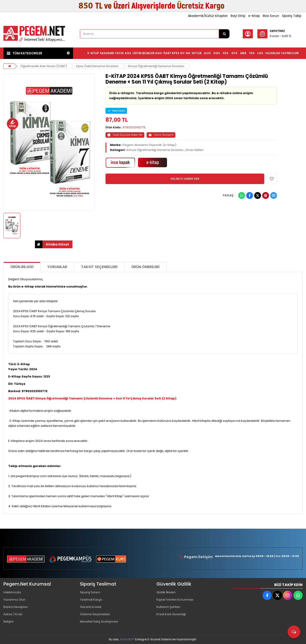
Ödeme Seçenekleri (95, 614)
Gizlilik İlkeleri (166, 592)
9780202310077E (134, 127)
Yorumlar (57, 267)
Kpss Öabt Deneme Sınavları (97, 66)
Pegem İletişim (198, 557)
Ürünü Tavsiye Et (161, 135)
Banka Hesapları (16, 607)
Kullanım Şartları (168, 607)
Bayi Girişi (238, 16)
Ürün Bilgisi (22, 267)
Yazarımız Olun (14, 600)
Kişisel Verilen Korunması (175, 600)
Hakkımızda (12, 592)
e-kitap (254, 16)
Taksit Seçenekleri (99, 267)
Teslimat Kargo (91, 600)
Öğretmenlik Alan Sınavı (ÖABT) (44, 66)
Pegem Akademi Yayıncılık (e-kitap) (150, 145)
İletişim (9, 622)
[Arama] (224, 34)
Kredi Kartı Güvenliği (171, 614)
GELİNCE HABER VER (185, 179)
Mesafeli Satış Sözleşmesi (99, 622)
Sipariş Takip (292, 16)
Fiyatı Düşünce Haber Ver (125, 135)
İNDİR (39, 244)
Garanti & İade (91, 607)
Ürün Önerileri (145, 267)
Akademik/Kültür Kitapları (208, 16)
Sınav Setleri (194, 150)
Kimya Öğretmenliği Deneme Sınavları (156, 66)
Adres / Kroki (13, 614)
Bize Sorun (271, 16)
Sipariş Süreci (90, 592)
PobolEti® (127, 639)
